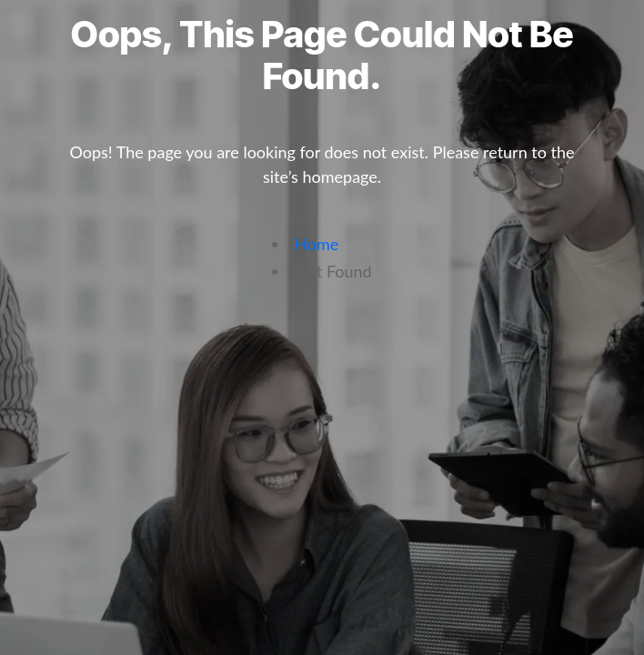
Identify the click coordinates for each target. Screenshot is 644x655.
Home (317, 244)
